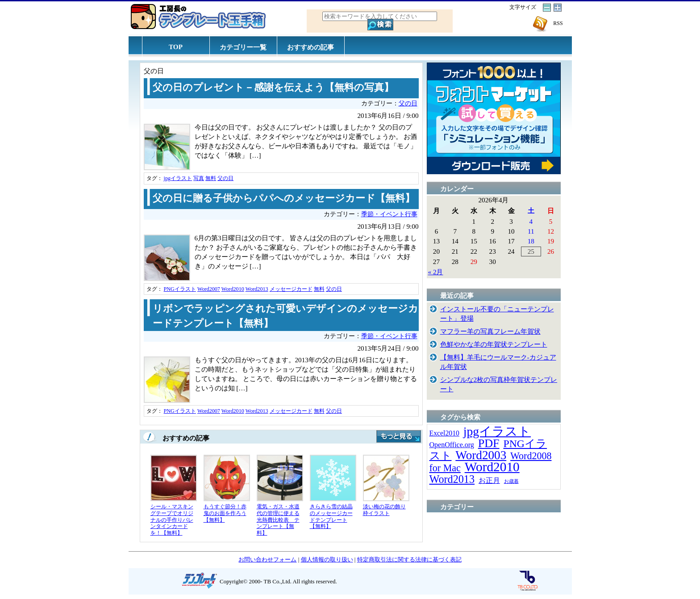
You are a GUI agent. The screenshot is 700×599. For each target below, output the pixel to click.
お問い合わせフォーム (267, 559)
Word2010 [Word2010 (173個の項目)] (492, 467)
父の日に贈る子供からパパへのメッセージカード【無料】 (284, 198)
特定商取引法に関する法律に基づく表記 (409, 559)
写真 (199, 178)
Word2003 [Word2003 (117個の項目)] (481, 455)
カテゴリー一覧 (243, 47)
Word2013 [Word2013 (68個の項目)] (452, 479)
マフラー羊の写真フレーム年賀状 (490, 331)
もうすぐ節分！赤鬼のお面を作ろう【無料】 (225, 513)
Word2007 (209, 289)
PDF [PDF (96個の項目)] (489, 443)
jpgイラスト (178, 178)
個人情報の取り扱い (327, 559)
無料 (211, 178)
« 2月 (436, 272)
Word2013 (257, 289)
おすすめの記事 (310, 47)
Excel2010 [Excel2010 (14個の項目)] (444, 433)
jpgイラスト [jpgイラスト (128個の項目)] (497, 431)
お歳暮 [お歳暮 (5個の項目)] (511, 481)
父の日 (408, 103)
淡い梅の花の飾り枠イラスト (384, 510)
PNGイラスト (180, 289)
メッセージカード (291, 289)
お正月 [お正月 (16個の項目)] (489, 480)
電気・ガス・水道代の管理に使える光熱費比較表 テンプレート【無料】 (278, 519)
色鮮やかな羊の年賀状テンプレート (494, 344)
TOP (176, 47)
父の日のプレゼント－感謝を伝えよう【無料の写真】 (273, 88)
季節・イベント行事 (389, 214)
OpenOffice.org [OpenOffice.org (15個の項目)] (452, 445)
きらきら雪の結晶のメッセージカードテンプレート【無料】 (331, 516)
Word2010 (233, 289)
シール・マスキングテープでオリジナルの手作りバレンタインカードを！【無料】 (172, 519)
